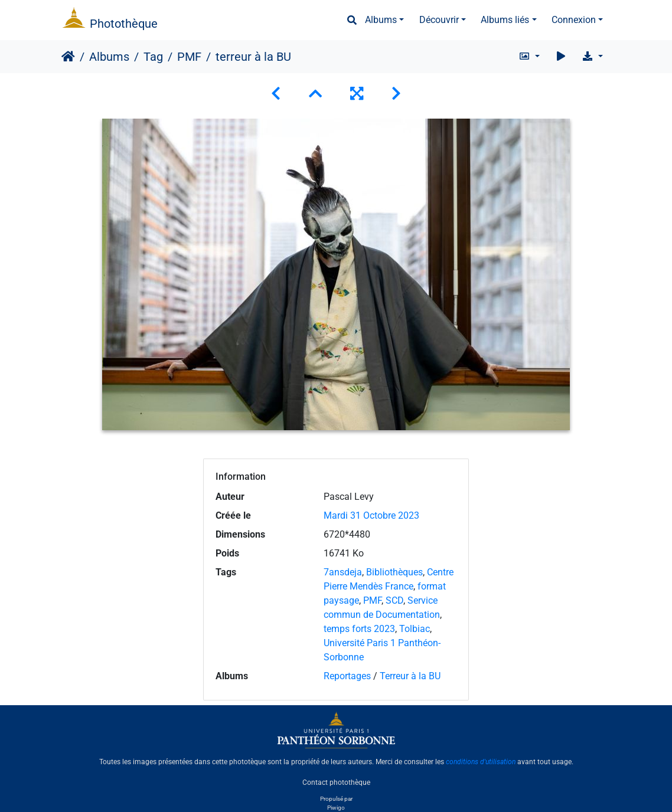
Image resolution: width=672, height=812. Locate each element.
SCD (394, 600)
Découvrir (439, 20)
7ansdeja (343, 572)
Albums (381, 20)
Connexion (574, 20)
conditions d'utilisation (481, 762)
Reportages (347, 676)
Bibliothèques (394, 572)
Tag (153, 57)
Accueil (68, 57)
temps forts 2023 (359, 629)
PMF (189, 57)
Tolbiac (415, 629)
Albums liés (505, 20)
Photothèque (124, 24)
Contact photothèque (336, 782)
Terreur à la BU (410, 676)
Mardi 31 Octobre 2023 (371, 515)
